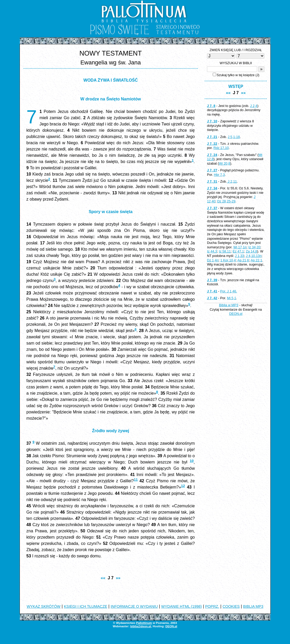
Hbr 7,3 (219, 175)
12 (183, 486)
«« (103, 578)
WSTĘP (236, 86)
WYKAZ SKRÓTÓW (44, 606)
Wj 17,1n (240, 247)
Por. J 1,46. (229, 291)
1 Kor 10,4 (228, 260)
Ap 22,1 (256, 260)
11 (136, 480)
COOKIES (231, 606)
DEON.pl (236, 314)
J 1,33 (239, 256)
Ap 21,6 (243, 260)
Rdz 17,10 (221, 148)
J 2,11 (232, 181)
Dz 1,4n (213, 260)
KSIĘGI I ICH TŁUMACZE (86, 606)
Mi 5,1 (232, 298)
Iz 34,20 (255, 247)
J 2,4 (254, 106)
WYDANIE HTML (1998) (182, 606)
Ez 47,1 (238, 251)
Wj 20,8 (224, 163)
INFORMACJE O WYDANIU (134, 606)
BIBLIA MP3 (253, 606)
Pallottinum (144, 623)
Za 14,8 (251, 251)
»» (118, 578)
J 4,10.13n (254, 256)
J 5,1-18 (234, 137)
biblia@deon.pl (141, 626)
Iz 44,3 (212, 251)
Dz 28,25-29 (226, 201)
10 (192, 461)
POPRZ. (212, 606)
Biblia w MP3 (229, 305)
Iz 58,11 (225, 251)
